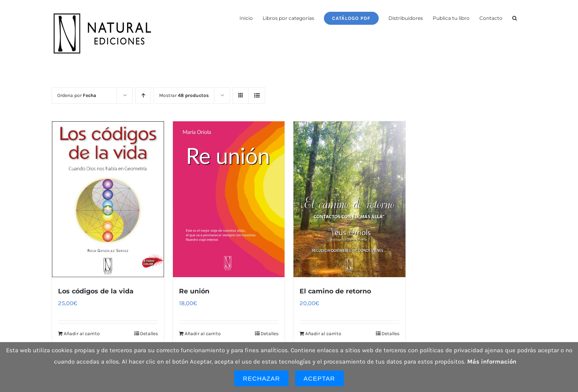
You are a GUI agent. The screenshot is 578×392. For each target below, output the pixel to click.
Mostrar (184, 95)
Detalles (149, 334)
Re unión (194, 291)
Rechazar (261, 378)
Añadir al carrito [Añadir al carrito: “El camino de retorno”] (323, 334)
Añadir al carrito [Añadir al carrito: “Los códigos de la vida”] (82, 334)
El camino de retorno (335, 291)
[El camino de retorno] (349, 199)
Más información (492, 362)
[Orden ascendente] (143, 96)
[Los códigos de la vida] (108, 199)
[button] (514, 17)
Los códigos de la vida (96, 291)
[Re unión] (229, 199)
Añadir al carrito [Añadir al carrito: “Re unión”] (203, 334)
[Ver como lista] (257, 96)
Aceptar (319, 378)
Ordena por (77, 95)
